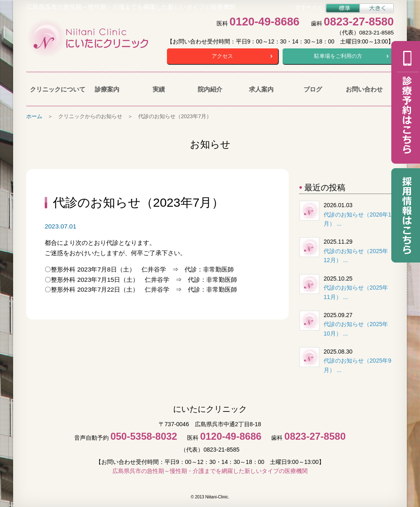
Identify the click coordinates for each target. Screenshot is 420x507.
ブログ (313, 89)
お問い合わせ (364, 89)
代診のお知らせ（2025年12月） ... (356, 256)
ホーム (34, 116)
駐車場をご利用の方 (338, 56)
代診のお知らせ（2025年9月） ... (357, 365)
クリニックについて (56, 89)
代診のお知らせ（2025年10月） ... (356, 329)
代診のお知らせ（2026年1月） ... (357, 219)
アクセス (222, 56)
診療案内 (107, 89)
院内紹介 (210, 89)
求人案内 (261, 89)
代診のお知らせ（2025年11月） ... (356, 292)
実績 (159, 89)
